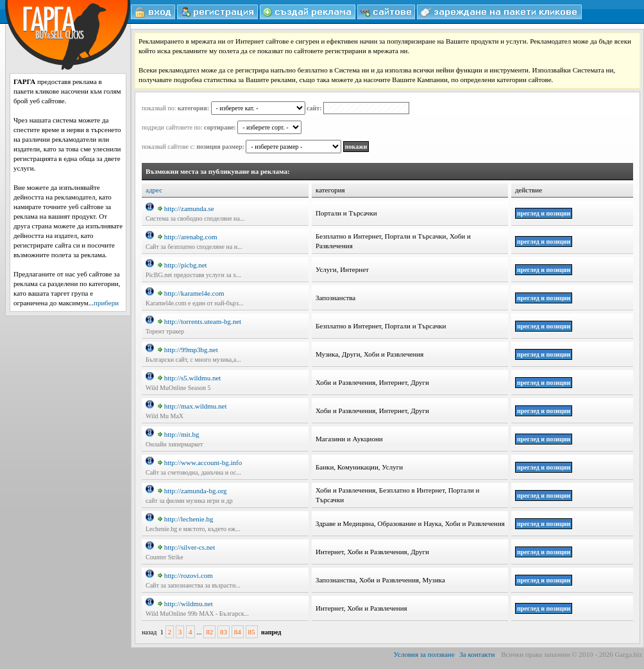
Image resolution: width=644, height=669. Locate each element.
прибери (106, 303)
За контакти (477, 654)
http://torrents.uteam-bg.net (199, 321)
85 (252, 632)
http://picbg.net (182, 265)
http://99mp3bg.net (188, 350)
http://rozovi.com (185, 575)
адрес (154, 190)
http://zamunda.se (186, 208)
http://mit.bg (179, 434)
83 (224, 632)
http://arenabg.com (188, 237)
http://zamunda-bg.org (192, 491)
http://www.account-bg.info (200, 462)
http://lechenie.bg (186, 519)
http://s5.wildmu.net (190, 378)
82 (209, 632)
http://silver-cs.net (187, 547)
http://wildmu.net (185, 604)
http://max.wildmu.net (192, 406)
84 (238, 632)
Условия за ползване (424, 654)
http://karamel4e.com (191, 293)
